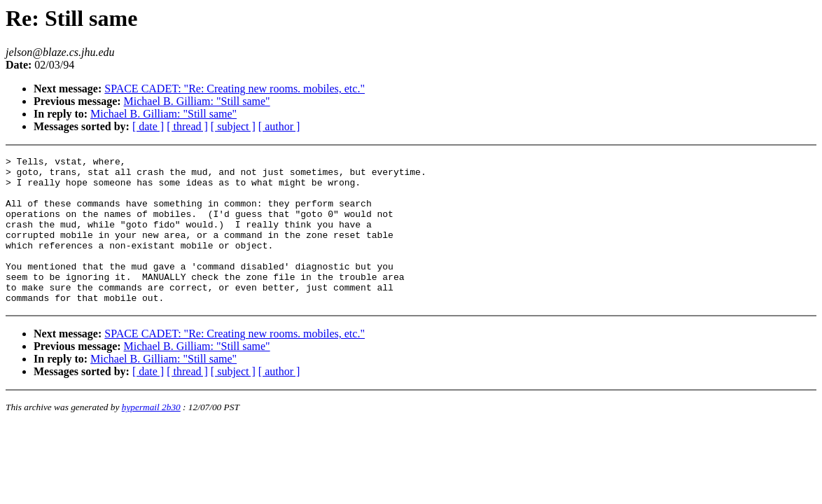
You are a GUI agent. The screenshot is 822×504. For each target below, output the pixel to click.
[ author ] (279, 126)
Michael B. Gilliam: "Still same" (197, 101)
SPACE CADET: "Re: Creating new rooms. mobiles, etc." (235, 89)
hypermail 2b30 (151, 436)
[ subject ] (233, 126)
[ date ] (148, 126)
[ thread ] (187, 126)
